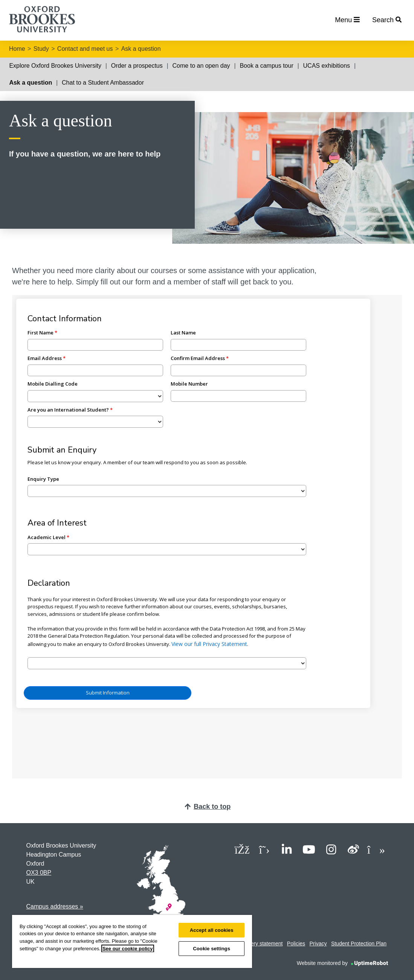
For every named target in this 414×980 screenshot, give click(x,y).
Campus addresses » (55, 906)
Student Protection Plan (359, 944)
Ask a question (141, 49)
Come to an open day (201, 66)
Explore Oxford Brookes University (55, 66)
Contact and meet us (85, 49)
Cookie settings (212, 949)
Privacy (318, 944)
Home (17, 49)
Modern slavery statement (252, 944)
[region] (132, 941)
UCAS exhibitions (327, 66)
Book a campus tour (266, 66)
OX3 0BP (39, 873)
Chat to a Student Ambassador (103, 83)
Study (41, 49)
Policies (296, 944)
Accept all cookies (212, 930)
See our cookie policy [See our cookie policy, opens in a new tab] (128, 949)
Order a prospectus (137, 66)
